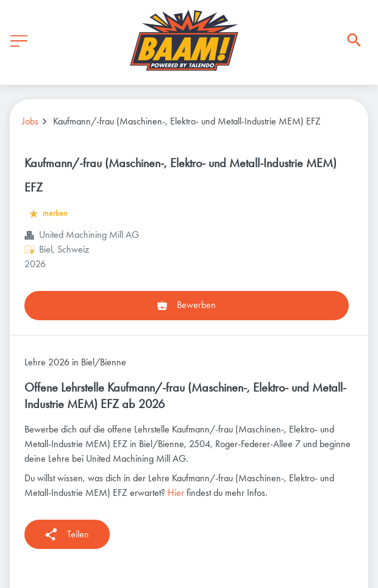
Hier (176, 493)
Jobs (30, 121)
